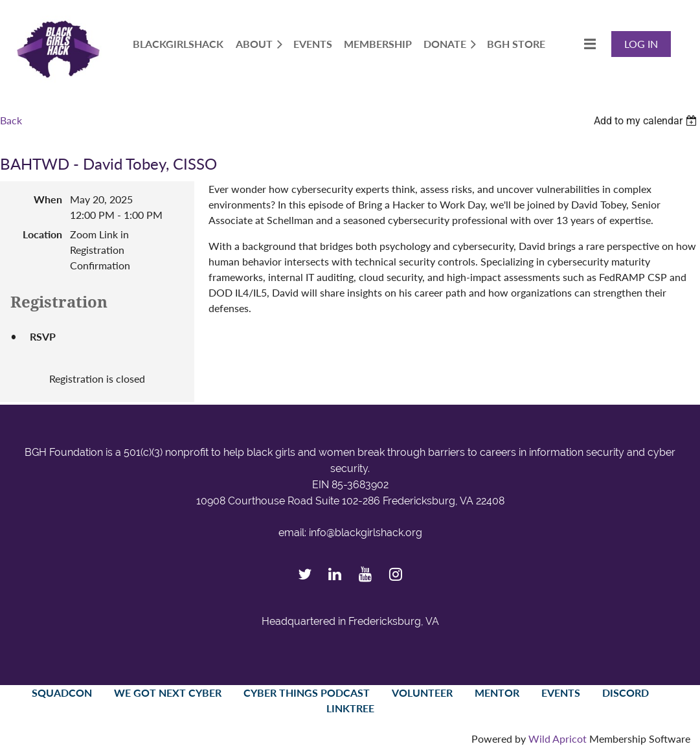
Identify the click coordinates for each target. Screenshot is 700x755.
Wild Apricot (558, 738)
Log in (641, 44)
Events (561, 693)
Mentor (497, 693)
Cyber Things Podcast (307, 693)
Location (42, 234)
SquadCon (62, 693)
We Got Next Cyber (168, 693)
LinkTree (350, 708)
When (48, 199)
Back (11, 120)
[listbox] (647, 121)
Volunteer (422, 693)
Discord (626, 693)
